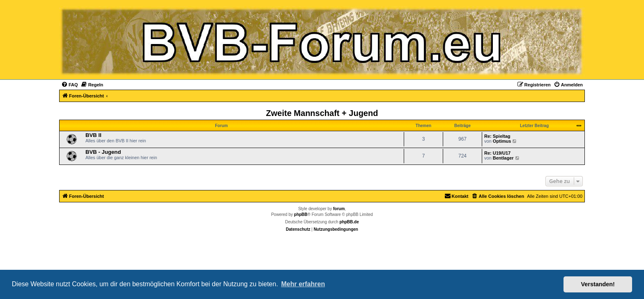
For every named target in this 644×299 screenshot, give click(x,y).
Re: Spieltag (497, 136)
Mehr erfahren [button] (303, 284)
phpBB (301, 214)
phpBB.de (349, 222)
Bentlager (503, 158)
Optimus (502, 141)
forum (339, 209)
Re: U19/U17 (497, 153)
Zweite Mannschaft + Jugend (322, 113)
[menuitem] (70, 85)
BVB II (93, 135)
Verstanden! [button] (598, 284)
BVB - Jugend (103, 152)
